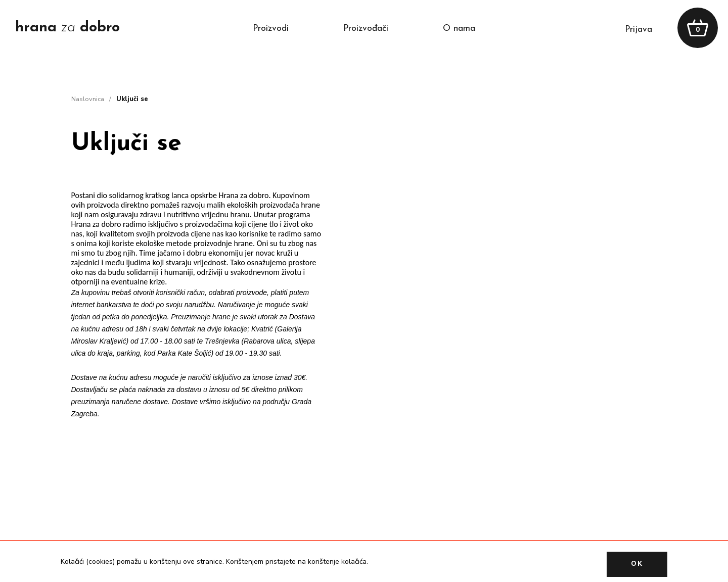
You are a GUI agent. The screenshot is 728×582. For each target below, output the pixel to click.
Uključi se (132, 99)
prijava (639, 30)
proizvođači (366, 29)
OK (637, 564)
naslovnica (88, 99)
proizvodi (271, 29)
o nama (459, 29)
